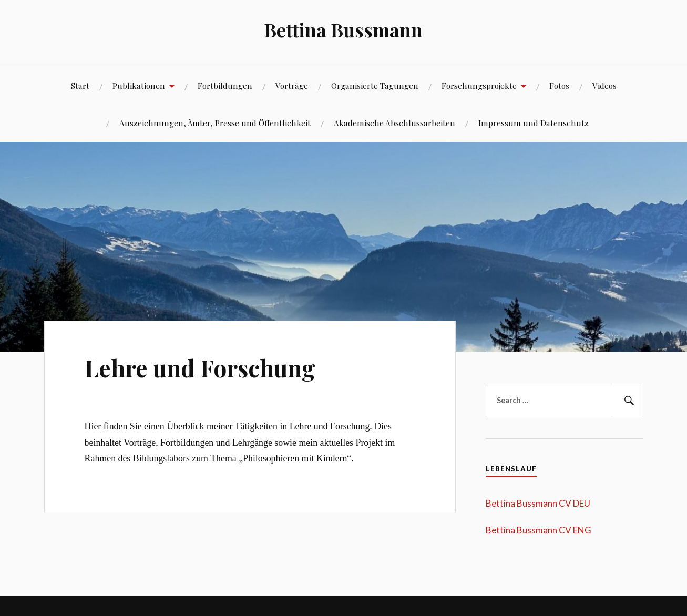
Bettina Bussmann (343, 29)
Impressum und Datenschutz (534, 123)
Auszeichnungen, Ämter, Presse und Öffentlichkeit (215, 123)
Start (80, 85)
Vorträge (292, 85)
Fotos (559, 85)
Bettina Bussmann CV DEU (538, 503)
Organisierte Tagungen (375, 85)
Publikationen (139, 85)
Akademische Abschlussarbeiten (394, 123)
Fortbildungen (225, 85)
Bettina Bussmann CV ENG (539, 530)
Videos (604, 85)
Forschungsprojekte (479, 85)
